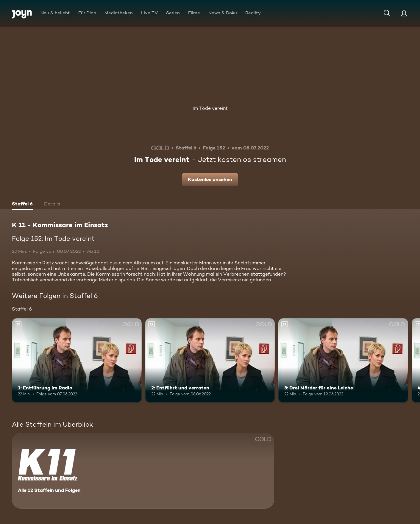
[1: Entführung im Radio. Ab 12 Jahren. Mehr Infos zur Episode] (77, 360)
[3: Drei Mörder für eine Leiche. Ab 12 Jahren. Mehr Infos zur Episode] (343, 360)
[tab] (22, 205)
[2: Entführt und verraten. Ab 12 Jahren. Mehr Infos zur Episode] (210, 360)
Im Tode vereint (210, 108)
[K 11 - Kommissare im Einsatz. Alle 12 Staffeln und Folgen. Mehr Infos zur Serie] (143, 471)
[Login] (404, 13)
